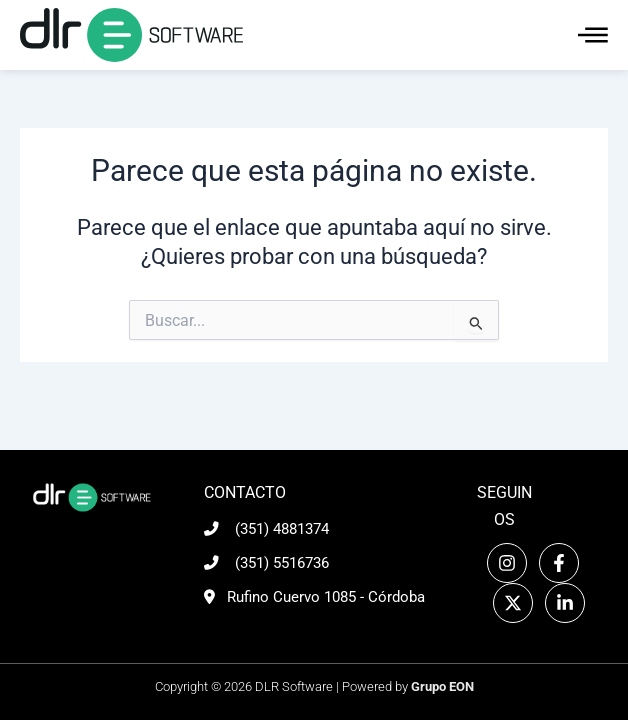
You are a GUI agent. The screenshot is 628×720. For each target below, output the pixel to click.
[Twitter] (513, 603)
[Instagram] (507, 563)
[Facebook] (559, 563)
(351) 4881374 (282, 529)
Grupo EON (442, 686)
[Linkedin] (565, 603)
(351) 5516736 (282, 563)
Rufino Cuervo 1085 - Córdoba (326, 597)
